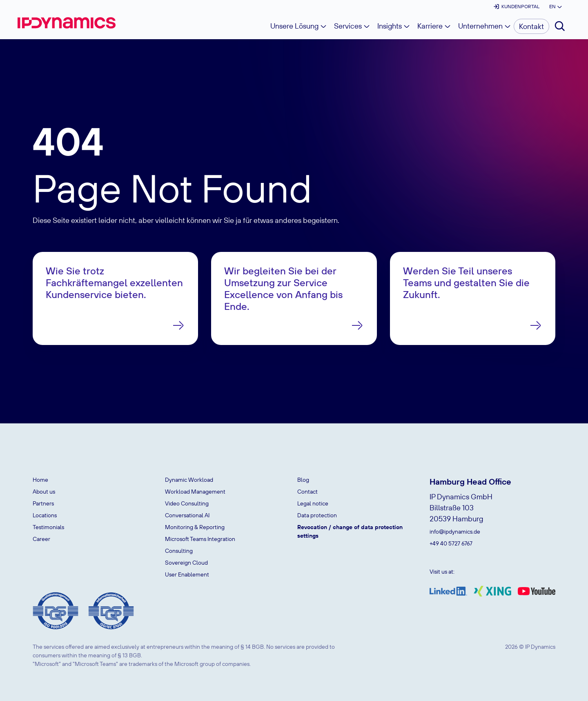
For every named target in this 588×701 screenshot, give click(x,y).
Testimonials (48, 527)
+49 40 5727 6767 (451, 543)
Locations (45, 515)
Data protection (317, 515)
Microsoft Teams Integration (200, 539)
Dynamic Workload (189, 480)
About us (44, 492)
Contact (307, 492)
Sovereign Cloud (186, 563)
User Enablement (187, 574)
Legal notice (313, 503)
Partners (43, 503)
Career (41, 539)
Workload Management (195, 492)
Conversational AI (187, 515)
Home (40, 480)
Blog (303, 480)
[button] (555, 7)
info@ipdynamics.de (455, 532)
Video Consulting (187, 503)
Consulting (179, 551)
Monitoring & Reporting (195, 527)
